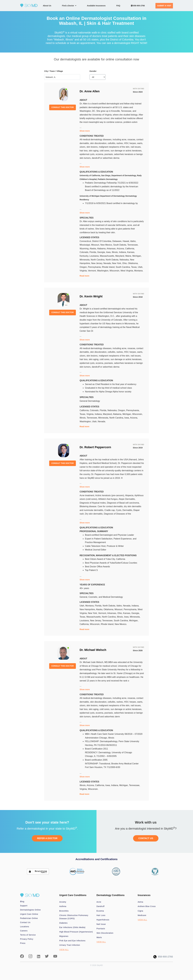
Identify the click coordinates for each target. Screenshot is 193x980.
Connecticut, (86, 241)
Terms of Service (28, 935)
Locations (25, 927)
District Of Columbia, (102, 241)
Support (24, 906)
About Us (47, 6)
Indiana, (123, 252)
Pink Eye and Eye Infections (72, 941)
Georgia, (102, 252)
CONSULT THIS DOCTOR (63, 107)
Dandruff (101, 906)
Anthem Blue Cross (147, 906)
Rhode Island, (109, 267)
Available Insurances (96, 6)
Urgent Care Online (29, 914)
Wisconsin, (115, 271)
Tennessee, (133, 245)
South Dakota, (120, 245)
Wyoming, (85, 249)
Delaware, (118, 241)
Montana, (90, 606)
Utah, (140, 267)
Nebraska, (125, 260)
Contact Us (25, 922)
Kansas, (131, 252)
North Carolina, (98, 260)
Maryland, (120, 256)
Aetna (140, 902)
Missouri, (96, 245)
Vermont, (92, 271)
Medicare (142, 915)
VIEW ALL (64, 950)
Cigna (140, 911)
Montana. (139, 271)
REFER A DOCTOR (47, 838)
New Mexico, (107, 245)
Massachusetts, (108, 256)
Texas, (134, 267)
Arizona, (121, 249)
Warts (99, 937)
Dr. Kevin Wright (91, 296)
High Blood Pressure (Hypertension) (76, 932)
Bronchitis (64, 911)
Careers (24, 931)
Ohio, (125, 263)
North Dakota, (113, 260)
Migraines (64, 936)
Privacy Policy (27, 939)
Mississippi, (85, 245)
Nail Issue (101, 924)
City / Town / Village (54, 71)
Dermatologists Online (30, 910)
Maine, (129, 256)
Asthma (63, 906)
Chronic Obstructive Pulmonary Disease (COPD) (74, 917)
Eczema (100, 911)
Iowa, (109, 252)
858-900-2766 (138, 6)
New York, (117, 263)
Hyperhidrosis (103, 920)
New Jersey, (97, 263)
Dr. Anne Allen (90, 91)
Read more (84, 276)
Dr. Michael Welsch (93, 650)
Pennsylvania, (95, 267)
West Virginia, (127, 271)
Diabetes (63, 923)
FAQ (118, 6)
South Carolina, (123, 267)
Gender (93, 71)
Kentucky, (85, 256)
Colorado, (85, 252)
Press (23, 943)
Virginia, (84, 271)
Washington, (103, 271)
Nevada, (108, 263)
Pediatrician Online (29, 918)
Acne (99, 902)
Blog (22, 902)
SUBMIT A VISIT (164, 6)
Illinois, (115, 252)
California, (130, 249)
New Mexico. (121, 624)
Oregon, (84, 267)
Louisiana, (95, 256)
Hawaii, (126, 241)
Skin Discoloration (105, 933)
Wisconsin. (93, 789)
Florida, (93, 252)
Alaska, (93, 249)
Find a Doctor (69, 6)
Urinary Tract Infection (70, 945)
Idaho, (133, 241)
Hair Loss (101, 915)
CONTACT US (146, 838)
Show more (85, 131)
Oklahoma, (133, 263)
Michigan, (137, 256)
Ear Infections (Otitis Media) (72, 927)
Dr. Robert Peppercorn (95, 447)
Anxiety (63, 902)
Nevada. (102, 421)
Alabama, (102, 249)
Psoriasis (101, 929)
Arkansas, (112, 249)
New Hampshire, (88, 609)
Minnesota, (85, 260)
